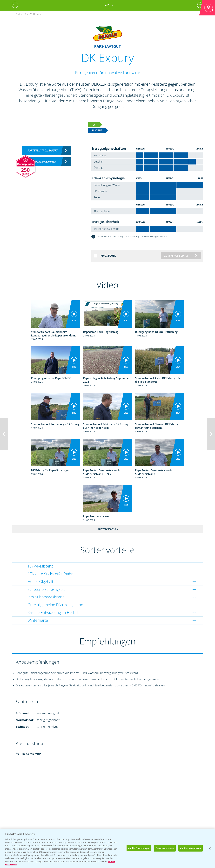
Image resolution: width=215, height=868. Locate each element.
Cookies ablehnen (165, 848)
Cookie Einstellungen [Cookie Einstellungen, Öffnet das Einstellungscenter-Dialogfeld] (139, 848)
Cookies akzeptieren (190, 848)
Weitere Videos (107, 529)
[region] (107, 848)
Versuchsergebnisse (43, 162)
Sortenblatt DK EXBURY (43, 150)
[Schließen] (210, 848)
